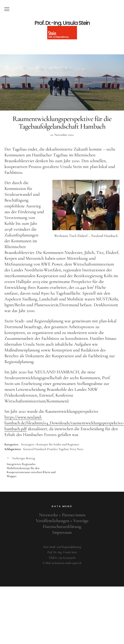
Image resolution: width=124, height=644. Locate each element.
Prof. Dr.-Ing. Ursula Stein (62, 23)
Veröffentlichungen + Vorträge (62, 521)
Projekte (52, 449)
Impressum (62, 532)
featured (28, 449)
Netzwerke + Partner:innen (62, 515)
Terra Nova (76, 449)
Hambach (40, 449)
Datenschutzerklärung (62, 527)
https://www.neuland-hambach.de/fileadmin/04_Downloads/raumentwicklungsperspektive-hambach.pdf (64, 423)
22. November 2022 (62, 135)
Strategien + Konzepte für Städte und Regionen (50, 444)
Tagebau (64, 449)
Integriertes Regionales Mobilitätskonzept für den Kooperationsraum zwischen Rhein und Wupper (32, 467)
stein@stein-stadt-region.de (67, 563)
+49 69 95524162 (67, 558)
